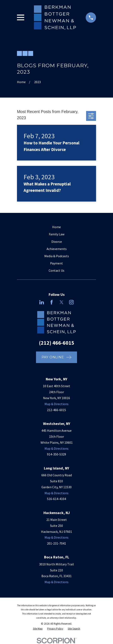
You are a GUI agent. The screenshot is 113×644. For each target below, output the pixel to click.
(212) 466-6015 (57, 343)
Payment (56, 263)
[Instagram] (71, 302)
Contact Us (56, 270)
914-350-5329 (56, 454)
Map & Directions (56, 404)
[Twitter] (61, 302)
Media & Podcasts (57, 256)
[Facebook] (52, 302)
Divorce (57, 242)
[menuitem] (38, 629)
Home (56, 227)
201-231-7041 (56, 543)
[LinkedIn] (42, 302)
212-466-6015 (56, 410)
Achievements (57, 249)
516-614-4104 (56, 499)
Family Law (57, 234)
